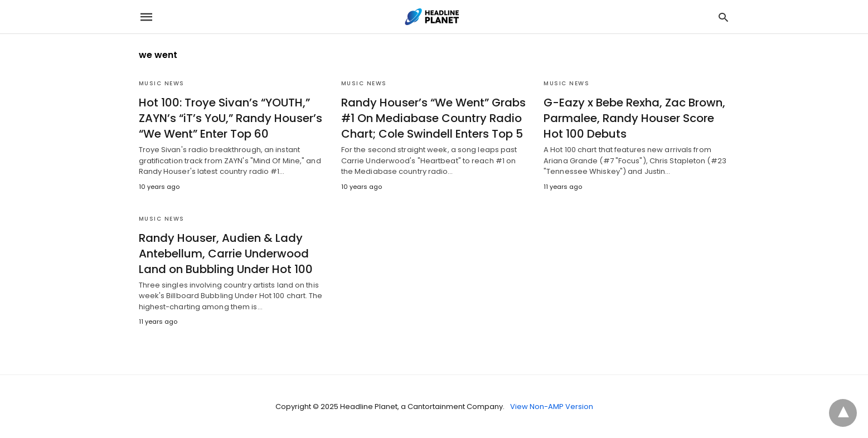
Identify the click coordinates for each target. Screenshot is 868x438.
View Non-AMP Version (552, 407)
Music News (162, 83)
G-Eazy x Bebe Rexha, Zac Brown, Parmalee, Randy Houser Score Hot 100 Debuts (634, 118)
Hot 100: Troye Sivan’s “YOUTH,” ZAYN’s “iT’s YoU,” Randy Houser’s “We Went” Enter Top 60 (231, 118)
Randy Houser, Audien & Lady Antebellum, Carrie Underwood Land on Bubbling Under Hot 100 (226, 254)
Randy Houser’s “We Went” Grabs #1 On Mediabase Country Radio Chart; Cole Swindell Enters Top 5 (433, 118)
